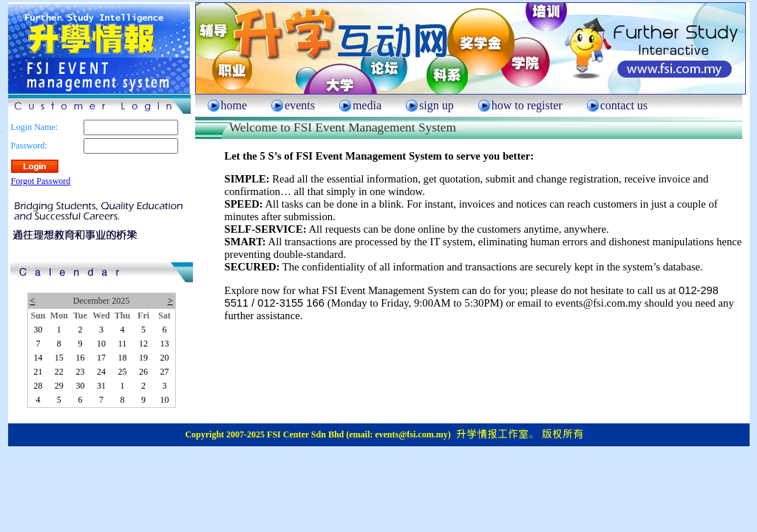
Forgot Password (41, 181)
